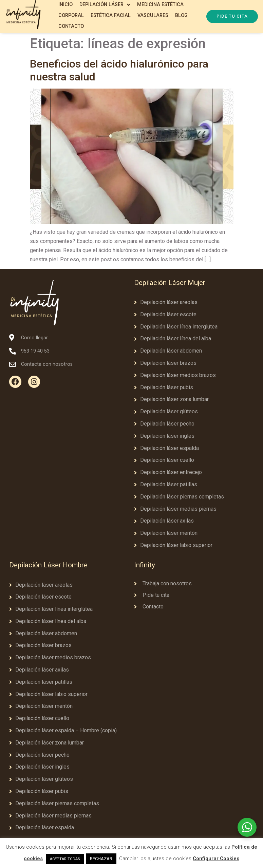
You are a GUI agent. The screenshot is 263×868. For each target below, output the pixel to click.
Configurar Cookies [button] (216, 858)
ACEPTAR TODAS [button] (65, 859)
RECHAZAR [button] (101, 859)
